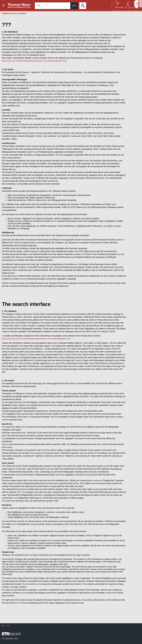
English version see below (14, 13)
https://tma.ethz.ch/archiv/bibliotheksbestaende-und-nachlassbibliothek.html (34, 61)
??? (19, 6)
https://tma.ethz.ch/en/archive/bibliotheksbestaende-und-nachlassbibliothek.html (36, 339)
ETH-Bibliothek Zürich (10, 639)
